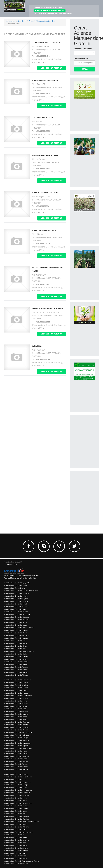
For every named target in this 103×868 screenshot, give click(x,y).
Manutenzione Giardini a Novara (16, 730)
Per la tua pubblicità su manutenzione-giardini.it (21, 575)
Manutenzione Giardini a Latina (15, 717)
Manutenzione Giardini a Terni (15, 853)
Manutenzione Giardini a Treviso (16, 667)
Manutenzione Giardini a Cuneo (16, 798)
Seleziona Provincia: (83, 49)
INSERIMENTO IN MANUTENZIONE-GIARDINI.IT (54, 14)
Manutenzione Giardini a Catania (16, 698)
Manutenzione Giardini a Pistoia (16, 646)
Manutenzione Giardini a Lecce (15, 811)
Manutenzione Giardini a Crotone (16, 704)
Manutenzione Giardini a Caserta (16, 601)
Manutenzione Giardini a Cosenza (16, 795)
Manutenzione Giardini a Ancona (16, 774)
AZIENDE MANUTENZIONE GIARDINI (50, 11)
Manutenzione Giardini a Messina (16, 819)
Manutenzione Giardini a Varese (16, 670)
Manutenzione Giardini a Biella (15, 690)
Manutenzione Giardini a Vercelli (16, 672)
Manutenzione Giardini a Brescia (16, 693)
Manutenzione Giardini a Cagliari (16, 599)
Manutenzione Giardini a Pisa (15, 835)
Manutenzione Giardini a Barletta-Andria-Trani (21, 591)
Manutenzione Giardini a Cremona (17, 607)
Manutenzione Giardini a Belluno (16, 688)
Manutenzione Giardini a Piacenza (17, 740)
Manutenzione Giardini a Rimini (15, 654)
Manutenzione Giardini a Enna (15, 609)
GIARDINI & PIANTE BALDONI (44, 230)
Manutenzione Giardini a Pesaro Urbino (18, 832)
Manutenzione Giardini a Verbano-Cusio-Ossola (21, 861)
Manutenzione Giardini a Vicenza (16, 864)
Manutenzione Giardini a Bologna (16, 785)
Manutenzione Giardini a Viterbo (16, 675)
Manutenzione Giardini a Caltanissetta (18, 696)
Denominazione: (81, 58)
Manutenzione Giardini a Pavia (15, 641)
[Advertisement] (88, 432)
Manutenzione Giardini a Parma (16, 829)
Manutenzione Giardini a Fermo (16, 706)
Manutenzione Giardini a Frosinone (17, 614)
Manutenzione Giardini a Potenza (16, 837)
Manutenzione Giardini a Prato (15, 649)
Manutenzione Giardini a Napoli (16, 633)
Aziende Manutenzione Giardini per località (20, 578)
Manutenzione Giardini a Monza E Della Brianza (22, 822)
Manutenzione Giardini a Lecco (15, 622)
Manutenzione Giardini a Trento (16, 856)
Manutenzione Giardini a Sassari (16, 754)
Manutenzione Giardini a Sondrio (16, 851)
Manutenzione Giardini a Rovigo (16, 845)
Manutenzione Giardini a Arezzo (16, 682)
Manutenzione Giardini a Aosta (15, 585)
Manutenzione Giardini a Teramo (16, 759)
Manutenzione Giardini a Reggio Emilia (18, 748)
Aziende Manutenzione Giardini (42, 21)
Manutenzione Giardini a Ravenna (16, 840)
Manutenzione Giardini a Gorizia (16, 806)
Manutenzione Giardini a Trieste (16, 764)
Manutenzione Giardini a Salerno (16, 657)
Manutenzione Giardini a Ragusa (16, 746)
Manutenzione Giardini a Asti (15, 588)
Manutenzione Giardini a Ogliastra (17, 635)
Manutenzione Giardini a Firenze (16, 612)
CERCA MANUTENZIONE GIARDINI (49, 7)
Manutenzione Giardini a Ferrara (16, 801)
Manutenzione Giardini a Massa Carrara (19, 628)
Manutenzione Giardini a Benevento (17, 782)
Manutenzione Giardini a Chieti (15, 604)
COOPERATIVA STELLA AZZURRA (45, 155)
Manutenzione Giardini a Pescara (16, 643)
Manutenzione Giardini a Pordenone (17, 743)
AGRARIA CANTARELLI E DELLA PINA (47, 43)
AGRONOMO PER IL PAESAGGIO (45, 80)
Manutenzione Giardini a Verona (16, 769)
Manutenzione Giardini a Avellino (16, 685)
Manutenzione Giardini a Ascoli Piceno (18, 777)
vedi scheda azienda (52, 68)
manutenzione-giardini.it (13, 562)
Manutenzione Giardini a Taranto (16, 662)
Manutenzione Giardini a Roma (15, 751)
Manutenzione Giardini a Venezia (16, 767)
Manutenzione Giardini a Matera (16, 725)
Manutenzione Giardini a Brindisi (16, 787)
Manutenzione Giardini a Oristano (16, 827)
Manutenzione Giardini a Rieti (15, 843)
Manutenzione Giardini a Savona (16, 848)
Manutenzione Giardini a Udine (15, 858)
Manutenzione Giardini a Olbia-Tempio (18, 732)
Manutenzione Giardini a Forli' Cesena (18, 803)
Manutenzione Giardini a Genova (16, 711)
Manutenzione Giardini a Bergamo (17, 593)
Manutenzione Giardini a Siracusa (16, 756)
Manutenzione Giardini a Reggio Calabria (19, 651)
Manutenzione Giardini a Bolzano (16, 596)
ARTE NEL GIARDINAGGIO (43, 118)
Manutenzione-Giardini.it (16, 21)
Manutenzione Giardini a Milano (16, 630)
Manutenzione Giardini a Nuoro (16, 824)
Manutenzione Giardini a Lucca (15, 625)
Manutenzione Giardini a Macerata (17, 722)
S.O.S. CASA (37, 346)
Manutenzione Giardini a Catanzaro (17, 793)
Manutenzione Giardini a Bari (15, 779)
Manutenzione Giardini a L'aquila (16, 808)
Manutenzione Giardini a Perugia (16, 738)
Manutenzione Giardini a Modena (16, 727)
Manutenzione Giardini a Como (15, 701)
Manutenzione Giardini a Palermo (16, 735)
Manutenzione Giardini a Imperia (16, 714)
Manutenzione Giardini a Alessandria (18, 680)
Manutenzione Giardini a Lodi (15, 814)
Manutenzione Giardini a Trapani (16, 761)
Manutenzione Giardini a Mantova (16, 816)
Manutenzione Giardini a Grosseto (17, 617)
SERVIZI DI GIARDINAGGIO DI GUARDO (48, 308)
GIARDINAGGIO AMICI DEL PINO (45, 193)
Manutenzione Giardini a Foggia (16, 709)
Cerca (85, 69)
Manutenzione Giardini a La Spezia (17, 620)
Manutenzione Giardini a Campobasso (18, 790)
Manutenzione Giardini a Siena (15, 659)
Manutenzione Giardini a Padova (16, 638)
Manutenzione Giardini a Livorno (16, 719)
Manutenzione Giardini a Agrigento (17, 583)
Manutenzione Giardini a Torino (16, 664)
